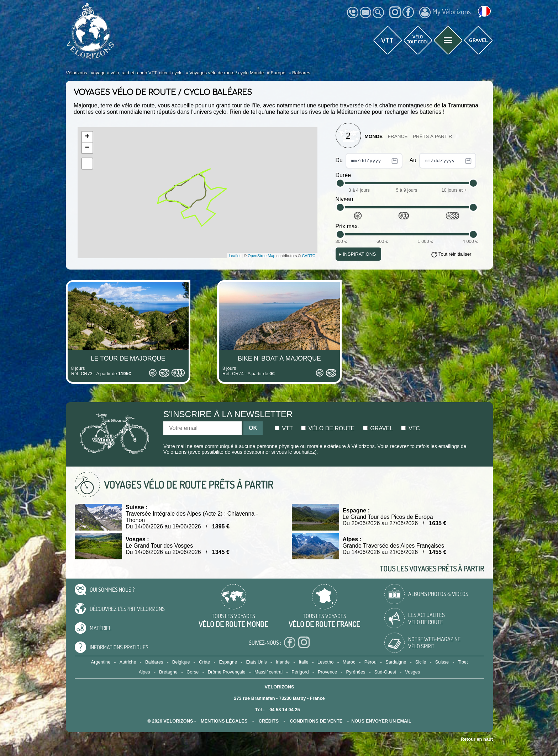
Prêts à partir (433, 136)
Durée (343, 175)
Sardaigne (396, 662)
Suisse (442, 662)
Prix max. (348, 226)
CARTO (309, 256)
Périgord (300, 672)
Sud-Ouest (385, 672)
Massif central (269, 672)
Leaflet (235, 256)
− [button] (87, 148)
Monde (374, 136)
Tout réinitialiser (455, 254)
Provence (327, 672)
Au (443, 161)
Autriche (128, 662)
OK (253, 428)
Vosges (412, 672)
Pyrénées (356, 672)
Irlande (283, 662)
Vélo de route (328, 428)
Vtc (410, 428)
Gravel (378, 428)
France (398, 136)
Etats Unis (256, 662)
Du (369, 161)
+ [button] (87, 137)
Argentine (101, 662)
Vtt (284, 428)
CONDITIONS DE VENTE (316, 721)
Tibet (463, 662)
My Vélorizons (445, 12)
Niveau (344, 199)
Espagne (228, 662)
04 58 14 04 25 (285, 710)
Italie (304, 662)
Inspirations (358, 254)
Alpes (144, 672)
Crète (204, 662)
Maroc (349, 662)
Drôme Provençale (227, 672)
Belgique (181, 662)
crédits (269, 721)
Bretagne (168, 672)
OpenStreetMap (262, 256)
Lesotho (326, 662)
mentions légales (224, 721)
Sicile (421, 662)
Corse (193, 672)
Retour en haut (477, 739)
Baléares (154, 662)
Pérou (370, 662)
